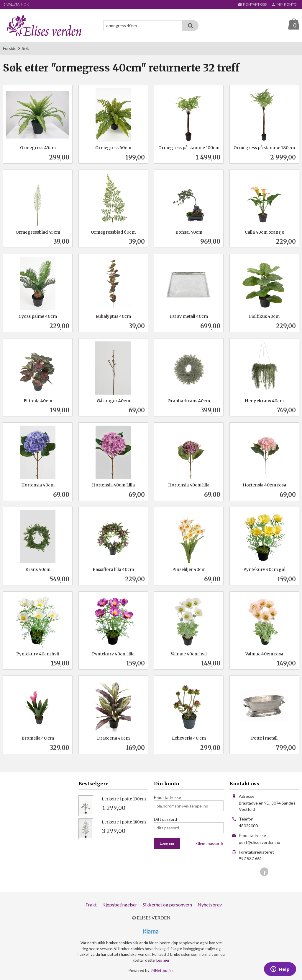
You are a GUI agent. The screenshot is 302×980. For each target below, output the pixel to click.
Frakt (91, 905)
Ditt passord (165, 819)
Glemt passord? (210, 844)
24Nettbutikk (162, 971)
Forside (10, 49)
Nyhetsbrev (210, 905)
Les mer (163, 961)
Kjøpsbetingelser (120, 905)
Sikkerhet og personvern (167, 905)
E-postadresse (168, 798)
